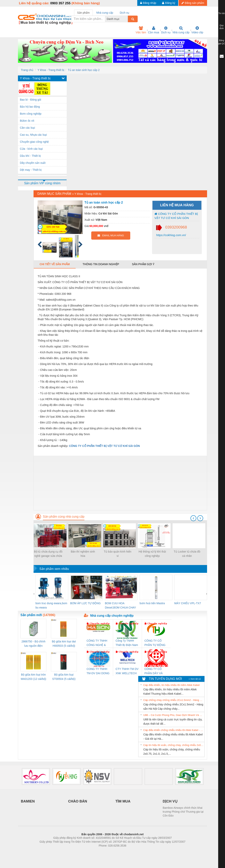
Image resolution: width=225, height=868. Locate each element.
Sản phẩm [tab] (83, 13)
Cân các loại (27, 128)
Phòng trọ (88, 851)
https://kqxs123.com (131, 851)
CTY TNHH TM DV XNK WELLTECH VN (127, 671)
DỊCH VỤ (170, 801)
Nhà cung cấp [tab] (105, 13)
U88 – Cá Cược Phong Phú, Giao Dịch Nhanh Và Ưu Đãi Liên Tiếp (173, 715)
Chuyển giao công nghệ (34, 142)
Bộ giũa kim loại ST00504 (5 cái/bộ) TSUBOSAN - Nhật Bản (64, 677)
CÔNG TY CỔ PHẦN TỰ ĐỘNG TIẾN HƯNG (155, 643)
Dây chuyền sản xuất (33, 163)
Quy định (222, 27)
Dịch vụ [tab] (124, 13)
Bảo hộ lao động (30, 107)
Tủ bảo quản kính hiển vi (117, 554)
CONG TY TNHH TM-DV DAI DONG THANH (98, 671)
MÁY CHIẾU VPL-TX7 (188, 603)
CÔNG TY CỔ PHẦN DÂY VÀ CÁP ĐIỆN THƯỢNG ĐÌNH (154, 671)
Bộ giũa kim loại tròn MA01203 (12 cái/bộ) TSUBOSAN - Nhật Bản (33, 677)
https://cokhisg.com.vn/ (171, 235)
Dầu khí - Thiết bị (30, 156)
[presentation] (193, 518)
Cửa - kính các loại (31, 149)
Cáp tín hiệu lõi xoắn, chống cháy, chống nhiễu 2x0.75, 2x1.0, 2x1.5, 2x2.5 (173, 745)
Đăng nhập (148, 3)
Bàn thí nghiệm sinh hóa (83, 554)
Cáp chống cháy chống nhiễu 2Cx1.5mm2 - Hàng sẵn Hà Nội (173, 700)
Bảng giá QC (221, 42)
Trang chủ (27, 70)
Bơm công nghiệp (31, 114)
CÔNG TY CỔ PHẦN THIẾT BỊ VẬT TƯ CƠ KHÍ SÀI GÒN (176, 216)
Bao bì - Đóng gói (31, 100)
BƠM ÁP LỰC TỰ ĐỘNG (85, 603)
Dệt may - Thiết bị (31, 170)
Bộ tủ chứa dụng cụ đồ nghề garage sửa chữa (48, 554)
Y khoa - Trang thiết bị (51, 70)
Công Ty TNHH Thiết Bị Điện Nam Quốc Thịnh (127, 643)
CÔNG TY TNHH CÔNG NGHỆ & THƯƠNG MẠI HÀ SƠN (98, 643)
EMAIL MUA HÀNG (111, 235)
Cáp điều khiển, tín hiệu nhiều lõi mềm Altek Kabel (171, 685)
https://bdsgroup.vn (107, 851)
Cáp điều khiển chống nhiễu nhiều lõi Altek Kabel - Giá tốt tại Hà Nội (173, 730)
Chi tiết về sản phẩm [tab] (55, 264)
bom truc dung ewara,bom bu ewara (51, 605)
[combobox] (127, 19)
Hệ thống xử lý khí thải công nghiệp (152, 554)
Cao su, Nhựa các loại (33, 135)
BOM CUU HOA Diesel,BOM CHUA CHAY (120, 605)
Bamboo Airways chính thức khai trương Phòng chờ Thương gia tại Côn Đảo (183, 812)
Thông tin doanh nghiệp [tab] (101, 264)
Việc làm (141, 30)
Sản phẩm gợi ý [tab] (143, 264)
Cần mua (154, 30)
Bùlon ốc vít (27, 121)
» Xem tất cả (195, 679)
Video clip (197, 30)
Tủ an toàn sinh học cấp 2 (84, 70)
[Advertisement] (120, 483)
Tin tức (222, 13)
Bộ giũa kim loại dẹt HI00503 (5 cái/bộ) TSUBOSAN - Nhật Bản (64, 644)
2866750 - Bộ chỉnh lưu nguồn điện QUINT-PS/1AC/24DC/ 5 (33, 644)
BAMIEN (28, 801)
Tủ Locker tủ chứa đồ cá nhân (187, 554)
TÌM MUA (123, 801)
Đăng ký (169, 3)
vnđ (106, 226)
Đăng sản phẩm (193, 3)
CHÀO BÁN (78, 801)
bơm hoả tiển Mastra (152, 603)
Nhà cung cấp (181, 30)
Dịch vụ (166, 30)
